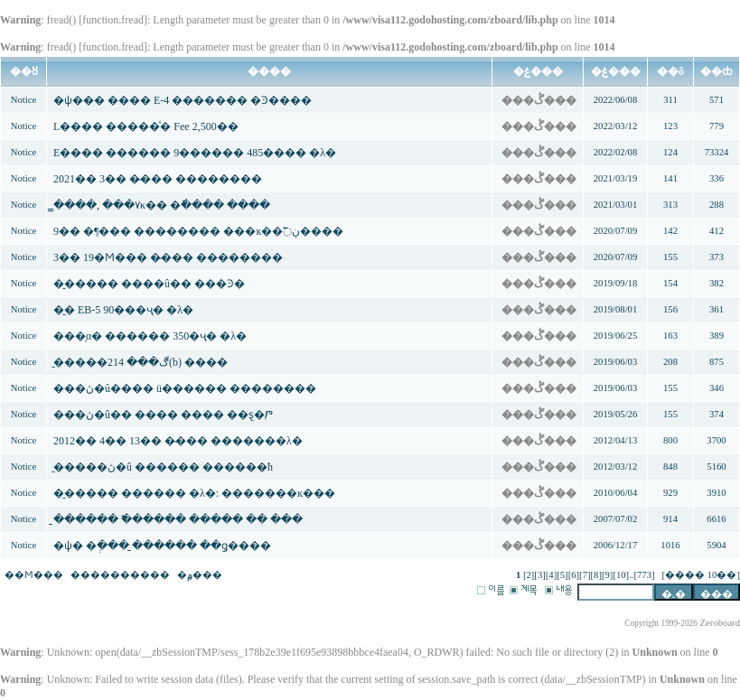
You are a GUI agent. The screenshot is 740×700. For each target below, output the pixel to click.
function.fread (113, 20)
